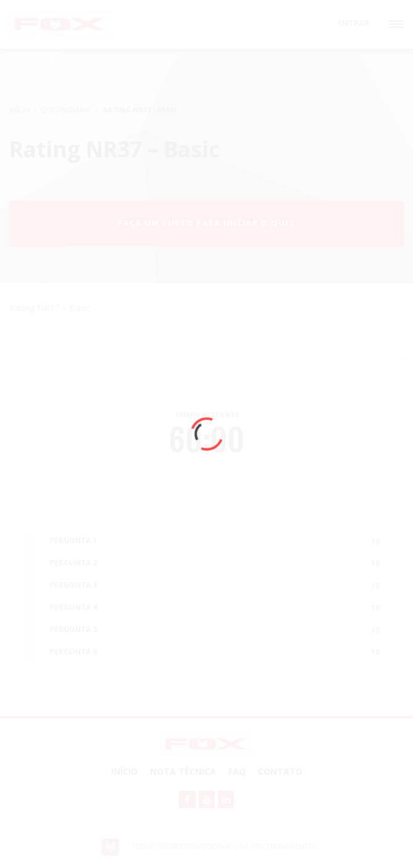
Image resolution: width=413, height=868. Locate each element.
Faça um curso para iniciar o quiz (207, 223)
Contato (280, 771)
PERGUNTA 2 (73, 563)
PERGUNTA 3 (73, 585)
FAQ (237, 771)
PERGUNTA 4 (73, 607)
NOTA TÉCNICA (183, 771)
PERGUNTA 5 (73, 629)
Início (124, 771)
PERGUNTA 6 (73, 652)
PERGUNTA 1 (73, 540)
